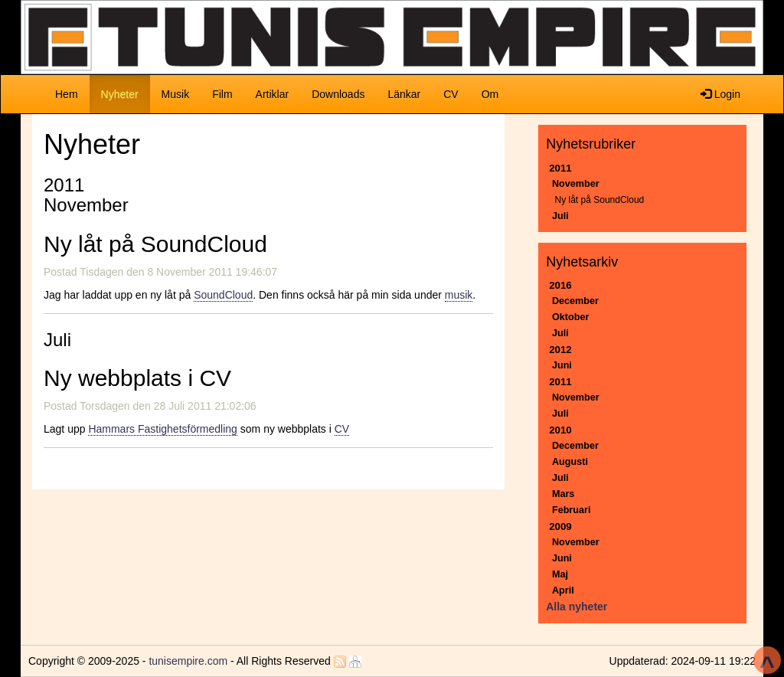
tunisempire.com (188, 661)
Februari (572, 510)
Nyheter (126, 93)
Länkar (404, 94)
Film (222, 94)
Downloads (338, 94)
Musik (176, 94)
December (575, 301)
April (563, 590)
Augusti (570, 462)
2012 (560, 350)
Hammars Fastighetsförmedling (163, 429)
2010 (560, 430)
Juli (560, 216)
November (576, 184)
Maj (560, 574)
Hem (67, 94)
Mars (563, 494)
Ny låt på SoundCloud (600, 200)
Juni (562, 365)
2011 (560, 168)
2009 (560, 527)
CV (451, 94)
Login (720, 94)
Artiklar (273, 94)
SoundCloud (223, 295)
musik (459, 295)
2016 (560, 285)
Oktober (570, 317)
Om (490, 94)
